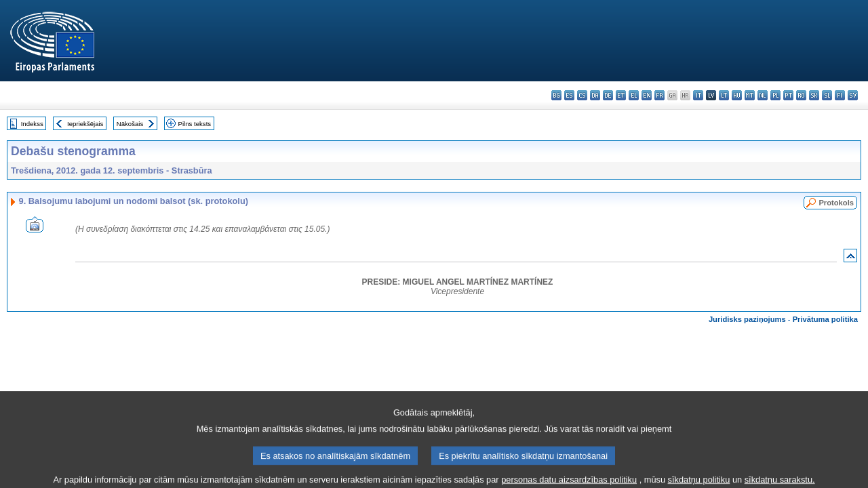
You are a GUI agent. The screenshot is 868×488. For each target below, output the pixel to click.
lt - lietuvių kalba (724, 95)
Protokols (836, 203)
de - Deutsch (608, 95)
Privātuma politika (825, 319)
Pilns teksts (195, 124)
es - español (569, 95)
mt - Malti (750, 95)
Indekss (32, 124)
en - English (647, 95)
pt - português (788, 95)
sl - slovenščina (827, 95)
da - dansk (595, 95)
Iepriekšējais (85, 124)
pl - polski (775, 95)
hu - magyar (737, 95)
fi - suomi (840, 95)
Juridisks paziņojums (747, 319)
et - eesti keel (621, 95)
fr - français (659, 95)
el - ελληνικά (634, 95)
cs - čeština (582, 95)
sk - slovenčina (814, 95)
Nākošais (130, 124)
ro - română (801, 95)
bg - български (556, 95)
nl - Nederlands (763, 95)
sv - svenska (853, 95)
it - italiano (698, 95)
